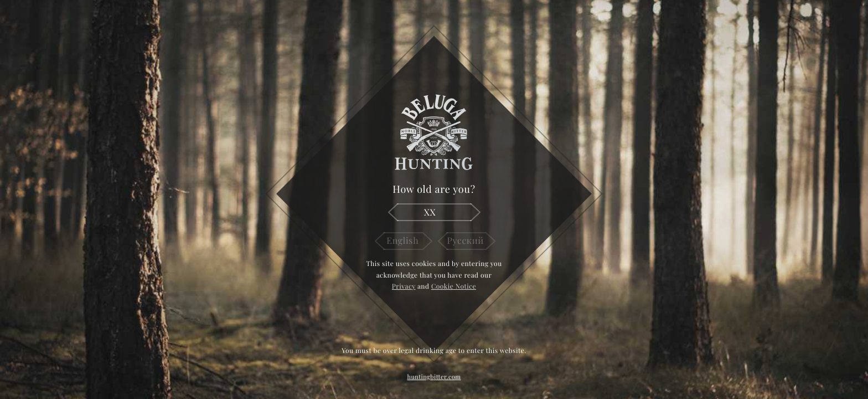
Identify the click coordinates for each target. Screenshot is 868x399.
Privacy (404, 287)
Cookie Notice (454, 287)
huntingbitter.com (434, 377)
